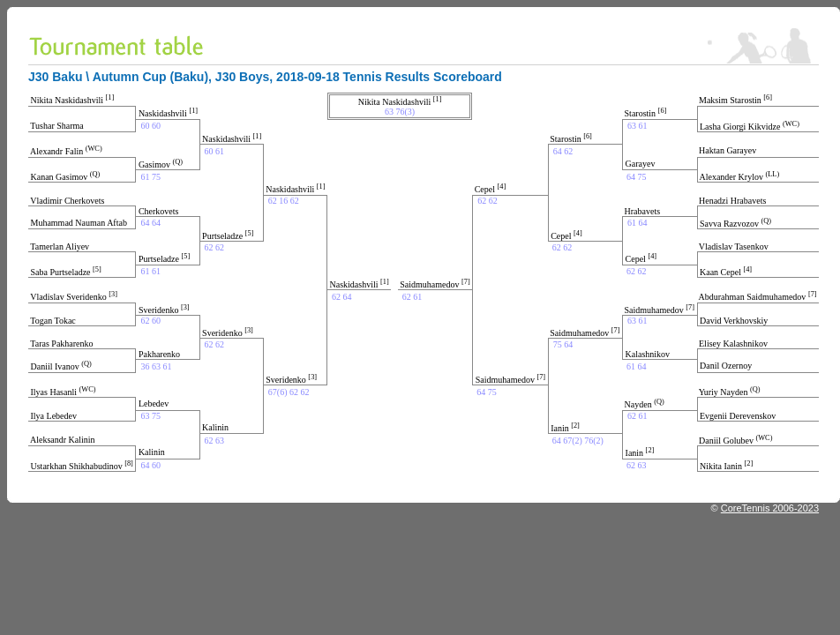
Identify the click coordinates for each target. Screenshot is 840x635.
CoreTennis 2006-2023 (770, 508)
